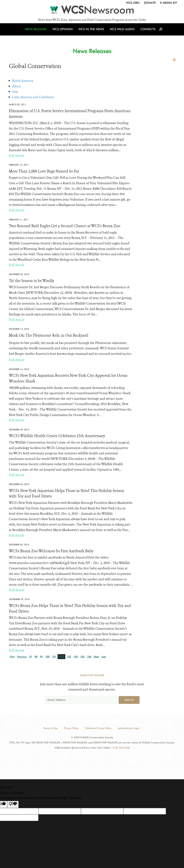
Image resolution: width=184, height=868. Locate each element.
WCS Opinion (63, 32)
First (12, 657)
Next (96, 657)
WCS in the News (91, 32)
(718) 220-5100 (121, 748)
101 (54, 657)
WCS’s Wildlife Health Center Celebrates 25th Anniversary (57, 436)
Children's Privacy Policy (98, 728)
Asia (15, 92)
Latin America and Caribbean (33, 97)
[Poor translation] (13, 804)
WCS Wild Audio (122, 32)
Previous (22, 657)
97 (31, 657)
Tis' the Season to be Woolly (32, 281)
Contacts (147, 32)
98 (36, 657)
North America (23, 81)
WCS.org (133, 3)
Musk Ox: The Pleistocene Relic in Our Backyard (49, 335)
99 (41, 657)
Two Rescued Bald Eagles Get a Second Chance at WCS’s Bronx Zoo (65, 226)
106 (89, 657)
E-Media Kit (169, 3)
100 (47, 657)
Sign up (129, 700)
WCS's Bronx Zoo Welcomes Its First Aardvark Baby (51, 551)
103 (69, 657)
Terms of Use (50, 728)
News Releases (37, 32)
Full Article (17, 156)
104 (76, 657)
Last (104, 657)
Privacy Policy (71, 728)
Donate (150, 3)
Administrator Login (129, 728)
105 (82, 657)
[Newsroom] (92, 11)
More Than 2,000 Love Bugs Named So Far (44, 171)
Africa (16, 86)
